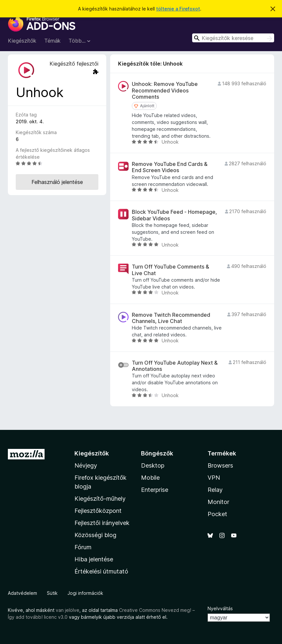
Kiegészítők (22, 41)
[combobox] (233, 38)
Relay (215, 490)
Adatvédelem (22, 593)
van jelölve (68, 610)
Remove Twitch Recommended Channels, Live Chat (171, 318)
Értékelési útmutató (101, 571)
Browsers (220, 465)
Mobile (150, 478)
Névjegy (86, 465)
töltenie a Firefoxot (178, 9)
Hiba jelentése (94, 559)
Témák (52, 41)
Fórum (83, 547)
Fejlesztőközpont (98, 511)
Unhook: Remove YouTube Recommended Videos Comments (165, 90)
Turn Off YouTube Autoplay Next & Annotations (175, 366)
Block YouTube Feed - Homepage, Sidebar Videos (174, 215)
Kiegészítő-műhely (100, 499)
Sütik (52, 593)
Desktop (153, 465)
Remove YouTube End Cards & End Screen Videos (170, 167)
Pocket (217, 514)
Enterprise (155, 490)
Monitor (218, 502)
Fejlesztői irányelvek (102, 523)
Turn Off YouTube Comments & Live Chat (171, 270)
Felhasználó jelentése (57, 182)
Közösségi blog (95, 535)
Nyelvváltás (220, 608)
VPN (214, 478)
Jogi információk (85, 593)
